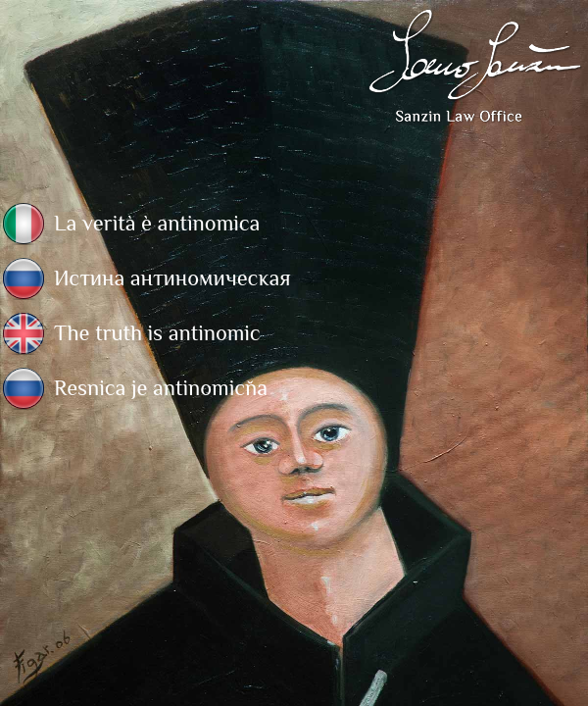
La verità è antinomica (157, 223)
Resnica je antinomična (161, 388)
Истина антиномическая (172, 278)
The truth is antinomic (157, 333)
